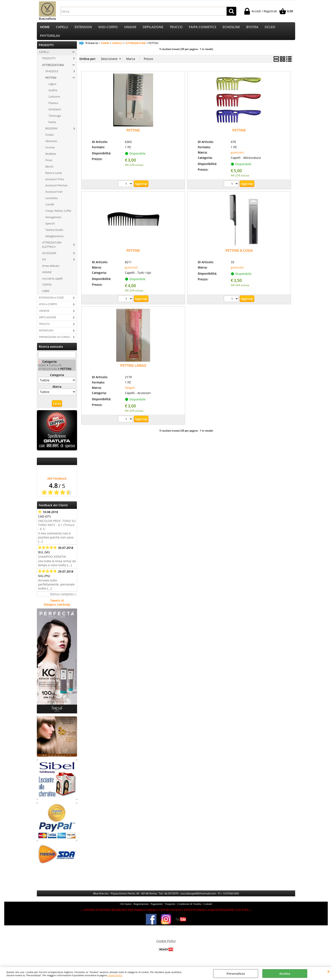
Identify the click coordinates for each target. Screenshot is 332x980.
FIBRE (46, 296)
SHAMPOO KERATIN (52, 562)
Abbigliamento (55, 241)
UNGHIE (130, 28)
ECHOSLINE (231, 28)
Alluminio (51, 146)
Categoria (57, 380)
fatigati (130, 393)
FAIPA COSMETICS (203, 28)
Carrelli (50, 210)
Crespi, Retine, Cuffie (58, 216)
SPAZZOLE (52, 76)
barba (52, 127)
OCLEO (270, 28)
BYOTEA (252, 28)
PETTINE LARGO (133, 371)
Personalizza (236, 974)
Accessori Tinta (55, 184)
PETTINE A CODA (239, 256)
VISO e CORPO (48, 309)
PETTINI (51, 83)
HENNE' (47, 277)
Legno (52, 89)
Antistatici (55, 115)
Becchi (49, 172)
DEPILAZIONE (153, 28)
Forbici (50, 140)
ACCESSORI (49, 258)
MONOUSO (46, 336)
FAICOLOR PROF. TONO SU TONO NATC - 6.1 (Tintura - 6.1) (57, 530)
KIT (44, 264)
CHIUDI (329, 971)
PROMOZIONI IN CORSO (54, 342)
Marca (57, 392)
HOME (45, 28)
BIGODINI (51, 134)
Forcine (50, 152)
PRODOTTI (49, 63)
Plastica (53, 108)
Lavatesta (51, 203)
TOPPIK (47, 290)
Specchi (50, 229)
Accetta (285, 974)
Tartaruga (55, 121)
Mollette (51, 159)
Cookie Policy (115, 975)
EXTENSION (83, 28)
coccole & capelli (52, 284)
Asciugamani (53, 222)
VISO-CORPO (108, 28)
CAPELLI (62, 28)
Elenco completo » (63, 599)
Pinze (49, 165)
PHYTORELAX (50, 39)
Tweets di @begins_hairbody (57, 608)
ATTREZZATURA (53, 70)
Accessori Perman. (57, 191)
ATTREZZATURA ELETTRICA (52, 250)
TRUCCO (176, 28)
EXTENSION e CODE (51, 303)
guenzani (237, 157)
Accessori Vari (54, 197)
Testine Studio (54, 235)
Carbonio (54, 102)
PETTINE (133, 136)
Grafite (53, 96)
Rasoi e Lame (54, 178)
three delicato (51, 271)
